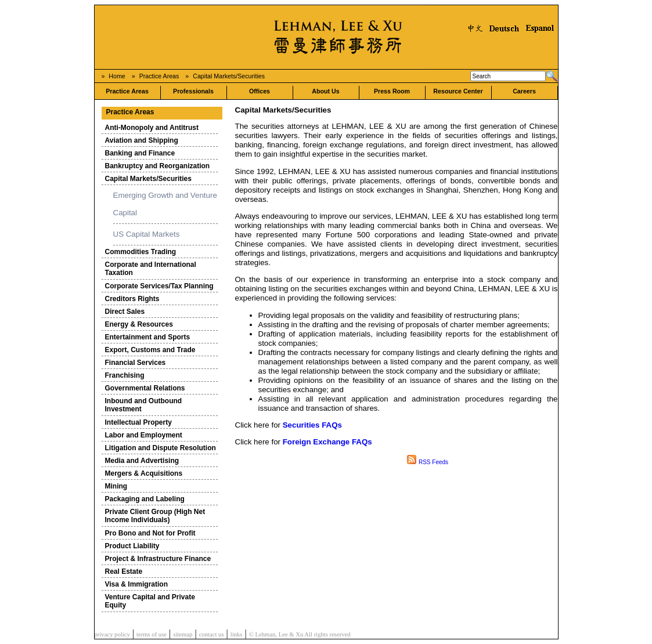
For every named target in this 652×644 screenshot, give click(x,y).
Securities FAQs (312, 425)
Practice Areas (159, 76)
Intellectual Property (138, 422)
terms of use (152, 634)
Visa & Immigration (136, 584)
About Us (325, 91)
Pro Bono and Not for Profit (150, 533)
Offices (260, 91)
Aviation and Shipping (142, 140)
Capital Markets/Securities (229, 76)
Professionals (193, 91)
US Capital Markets (147, 234)
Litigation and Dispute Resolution (161, 448)
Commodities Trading (141, 252)
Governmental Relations (145, 388)
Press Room (392, 91)
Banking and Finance (140, 153)
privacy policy (112, 634)
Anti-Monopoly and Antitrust (152, 128)
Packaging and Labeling (145, 499)
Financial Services (136, 363)
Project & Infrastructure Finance (158, 559)
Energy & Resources (139, 324)
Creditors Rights (132, 299)
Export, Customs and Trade (150, 350)
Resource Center (458, 91)
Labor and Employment (144, 435)
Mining (116, 486)
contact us (212, 634)
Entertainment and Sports (148, 337)
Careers (524, 91)
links (237, 634)
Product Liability (132, 546)
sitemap (183, 634)
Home (117, 76)
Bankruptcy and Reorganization (158, 166)
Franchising (125, 375)
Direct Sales (125, 312)
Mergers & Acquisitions (144, 473)
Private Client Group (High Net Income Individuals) (155, 516)
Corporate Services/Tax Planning (159, 286)
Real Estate (124, 571)
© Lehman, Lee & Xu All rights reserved (300, 634)
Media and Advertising (142, 461)
